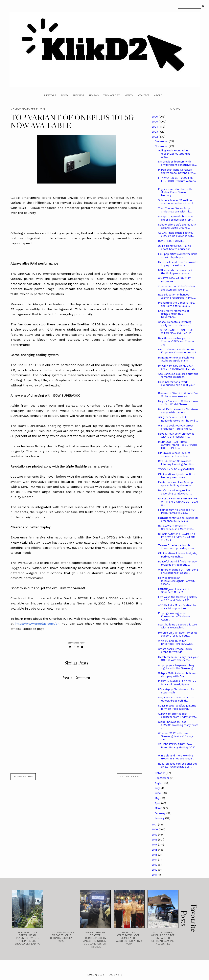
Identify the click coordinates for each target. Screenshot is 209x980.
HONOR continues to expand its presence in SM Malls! (178, 520)
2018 (155, 840)
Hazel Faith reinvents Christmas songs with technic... (178, 411)
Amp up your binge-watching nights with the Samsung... (177, 667)
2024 (155, 127)
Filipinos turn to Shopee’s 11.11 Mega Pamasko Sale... (177, 511)
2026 (155, 117)
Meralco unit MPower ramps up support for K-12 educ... (178, 634)
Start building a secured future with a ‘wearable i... (177, 626)
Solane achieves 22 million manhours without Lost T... (177, 202)
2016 (155, 850)
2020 (155, 829)
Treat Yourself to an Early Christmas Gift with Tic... (175, 210)
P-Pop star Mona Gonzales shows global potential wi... (177, 171)
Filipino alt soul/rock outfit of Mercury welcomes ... (177, 476)
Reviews (94, 95)
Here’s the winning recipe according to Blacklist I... (175, 492)
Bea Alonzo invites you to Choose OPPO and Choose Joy (176, 341)
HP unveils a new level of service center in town (174, 455)
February (161, 813)
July (158, 788)
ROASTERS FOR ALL (171, 241)
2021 (155, 825)
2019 (155, 835)
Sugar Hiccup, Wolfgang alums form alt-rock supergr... (177, 707)
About (158, 95)
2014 (155, 860)
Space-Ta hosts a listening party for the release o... (175, 324)
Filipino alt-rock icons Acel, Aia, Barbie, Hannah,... (177, 555)
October (160, 773)
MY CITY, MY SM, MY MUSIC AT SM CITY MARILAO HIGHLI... (177, 367)
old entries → (130, 776)
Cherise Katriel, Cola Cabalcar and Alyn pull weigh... (177, 288)
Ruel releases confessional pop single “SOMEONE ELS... (178, 765)
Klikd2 (90, 975)
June (158, 793)
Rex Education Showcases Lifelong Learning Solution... (177, 463)
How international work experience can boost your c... (176, 385)
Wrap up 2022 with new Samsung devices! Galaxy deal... (175, 736)
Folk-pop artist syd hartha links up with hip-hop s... (178, 256)
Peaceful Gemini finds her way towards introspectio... (177, 563)
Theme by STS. (114, 975)
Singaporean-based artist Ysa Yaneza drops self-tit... (176, 699)
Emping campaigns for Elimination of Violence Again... (174, 616)
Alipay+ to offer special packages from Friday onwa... (178, 715)
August (160, 783)
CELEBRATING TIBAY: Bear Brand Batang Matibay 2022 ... (177, 747)
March (159, 808)
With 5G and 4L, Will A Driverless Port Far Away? (176, 642)
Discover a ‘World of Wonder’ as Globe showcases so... (178, 395)
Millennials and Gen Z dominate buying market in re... (178, 264)
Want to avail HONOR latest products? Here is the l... (176, 427)
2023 (155, 132)
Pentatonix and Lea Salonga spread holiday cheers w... (176, 484)
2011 (154, 875)
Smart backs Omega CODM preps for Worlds (175, 651)
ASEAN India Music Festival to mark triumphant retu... (177, 607)
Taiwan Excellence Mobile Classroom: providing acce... (177, 547)
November (162, 146)
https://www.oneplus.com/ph (37, 624)
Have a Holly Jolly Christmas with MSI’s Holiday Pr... (176, 435)
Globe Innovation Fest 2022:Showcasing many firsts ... (178, 725)
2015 (155, 855)
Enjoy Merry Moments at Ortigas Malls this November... (174, 314)
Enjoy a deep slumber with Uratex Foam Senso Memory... (175, 192)
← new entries (23, 776)
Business (78, 95)
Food (64, 95)
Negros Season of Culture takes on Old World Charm (178, 403)
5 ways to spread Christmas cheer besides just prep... (176, 218)
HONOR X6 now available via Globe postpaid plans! (176, 359)
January (160, 818)
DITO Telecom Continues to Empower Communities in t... (178, 351)
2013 (155, 865)
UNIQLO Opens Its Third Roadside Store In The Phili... (178, 419)
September (162, 778)
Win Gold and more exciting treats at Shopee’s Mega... (176, 757)
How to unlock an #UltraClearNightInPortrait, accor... (176, 581)
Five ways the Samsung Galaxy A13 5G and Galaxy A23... (178, 599)
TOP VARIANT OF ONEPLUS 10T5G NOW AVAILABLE (176, 332)
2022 (155, 137)
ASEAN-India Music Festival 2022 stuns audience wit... (176, 234)
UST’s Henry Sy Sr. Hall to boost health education (174, 247)
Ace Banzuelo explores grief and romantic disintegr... (178, 375)
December (162, 141)
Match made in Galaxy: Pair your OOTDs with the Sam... (178, 659)
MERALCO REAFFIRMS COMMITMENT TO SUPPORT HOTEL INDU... (178, 445)
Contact (144, 95)
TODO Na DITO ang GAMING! (176, 469)
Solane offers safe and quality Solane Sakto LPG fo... (177, 226)
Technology (112, 95)
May (158, 798)
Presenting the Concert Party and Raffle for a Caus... (177, 304)
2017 (155, 845)
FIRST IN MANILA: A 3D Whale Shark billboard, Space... (177, 683)
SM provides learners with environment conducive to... (177, 163)
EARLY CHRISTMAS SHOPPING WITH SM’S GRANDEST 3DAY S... (178, 502)
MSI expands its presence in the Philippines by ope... (176, 272)
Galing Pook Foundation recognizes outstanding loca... (174, 154)
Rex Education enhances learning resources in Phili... (177, 296)
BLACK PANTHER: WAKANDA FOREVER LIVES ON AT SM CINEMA (177, 537)
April (158, 803)
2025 (155, 122)
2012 (155, 870)
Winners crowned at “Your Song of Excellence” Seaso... (178, 571)
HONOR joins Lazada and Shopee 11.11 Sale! (174, 591)
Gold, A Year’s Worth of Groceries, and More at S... (176, 528)
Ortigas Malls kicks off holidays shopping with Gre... (177, 675)
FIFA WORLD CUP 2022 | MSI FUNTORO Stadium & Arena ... (177, 181)
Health (129, 95)
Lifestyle (50, 95)
